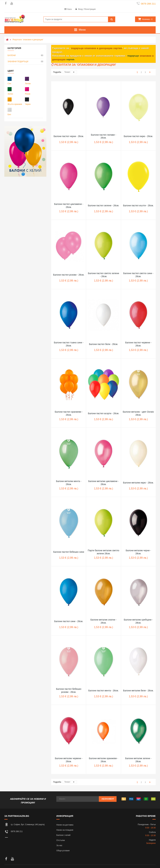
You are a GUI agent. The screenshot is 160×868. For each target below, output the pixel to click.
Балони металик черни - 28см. (138, 552)
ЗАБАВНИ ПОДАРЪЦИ (25, 62)
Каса (69, 9)
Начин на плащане (65, 830)
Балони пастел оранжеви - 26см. (69, 413)
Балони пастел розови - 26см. (69, 275)
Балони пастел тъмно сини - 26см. (69, 344)
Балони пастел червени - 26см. (138, 344)
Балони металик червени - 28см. (69, 760)
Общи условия (63, 851)
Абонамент (108, 799)
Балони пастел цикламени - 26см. (69, 206)
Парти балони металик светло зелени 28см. (103, 552)
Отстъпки (61, 840)
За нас (59, 845)
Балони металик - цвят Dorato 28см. (138, 413)
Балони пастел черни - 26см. (69, 136)
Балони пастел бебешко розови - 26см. (69, 690)
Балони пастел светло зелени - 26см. (103, 275)
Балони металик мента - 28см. (69, 483)
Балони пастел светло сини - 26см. (138, 275)
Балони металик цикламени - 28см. (103, 483)
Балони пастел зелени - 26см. (104, 205)
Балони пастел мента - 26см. (104, 691)
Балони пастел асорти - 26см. (104, 413)
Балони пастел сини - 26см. (69, 621)
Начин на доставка (65, 825)
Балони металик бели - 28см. (138, 691)
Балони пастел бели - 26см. (104, 344)
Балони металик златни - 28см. (104, 621)
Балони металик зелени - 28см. (138, 760)
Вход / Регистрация (87, 9)
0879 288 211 (148, 4)
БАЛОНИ (25, 55)
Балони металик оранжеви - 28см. (104, 760)
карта (42, 825)
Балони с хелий (63, 835)
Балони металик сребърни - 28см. (138, 621)
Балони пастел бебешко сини (69, 552)
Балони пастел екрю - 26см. (138, 136)
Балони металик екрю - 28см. (138, 483)
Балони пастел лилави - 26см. (104, 136)
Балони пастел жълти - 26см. (138, 205)
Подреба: (57, 72)
